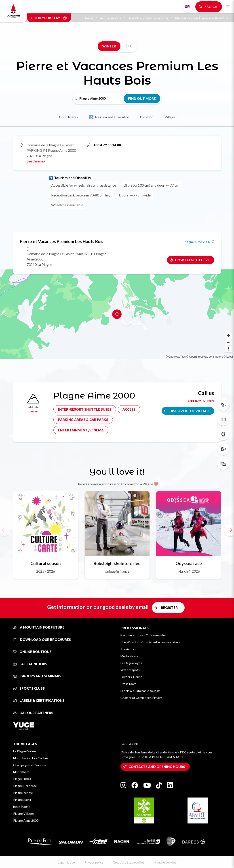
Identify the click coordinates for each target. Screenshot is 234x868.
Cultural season (45, 563)
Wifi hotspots (130, 670)
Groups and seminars (37, 676)
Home (91, 18)
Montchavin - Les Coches (31, 758)
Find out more (142, 98)
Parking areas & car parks (83, 420)
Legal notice (66, 862)
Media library (129, 656)
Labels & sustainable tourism (140, 691)
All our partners (33, 713)
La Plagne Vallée (24, 751)
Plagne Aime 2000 (199, 242)
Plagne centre (23, 793)
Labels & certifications (39, 700)
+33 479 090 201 (201, 401)
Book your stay (49, 18)
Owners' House (131, 677)
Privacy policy (94, 862)
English (188, 7)
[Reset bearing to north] (228, 349)
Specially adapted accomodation (150, 18)
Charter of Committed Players (141, 698)
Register (169, 608)
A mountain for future (39, 627)
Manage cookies (165, 862)
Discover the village (190, 411)
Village (170, 117)
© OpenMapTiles (176, 357)
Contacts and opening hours (157, 767)
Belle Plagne (22, 807)
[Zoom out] (228, 342)
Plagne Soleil (22, 800)
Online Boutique (32, 652)
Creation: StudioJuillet (129, 862)
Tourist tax (128, 649)
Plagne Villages (24, 814)
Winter (109, 46)
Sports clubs (29, 688)
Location (147, 117)
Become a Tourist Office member (144, 635)
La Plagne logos (131, 663)
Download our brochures (42, 640)
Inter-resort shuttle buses (85, 409)
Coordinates (69, 117)
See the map (36, 161)
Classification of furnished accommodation (150, 642)
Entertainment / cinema (81, 430)
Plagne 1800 (22, 779)
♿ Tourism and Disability (109, 117)
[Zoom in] (228, 335)
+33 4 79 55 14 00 (104, 145)
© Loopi (228, 357)
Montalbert (21, 772)
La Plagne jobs (30, 664)
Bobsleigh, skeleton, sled (117, 563)
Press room (128, 684)
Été (129, 46)
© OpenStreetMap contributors (205, 357)
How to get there (192, 260)
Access (129, 409)
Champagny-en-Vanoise (30, 765)
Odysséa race (189, 563)
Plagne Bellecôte (25, 786)
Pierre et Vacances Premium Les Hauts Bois (202, 18)
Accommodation (113, 18)
